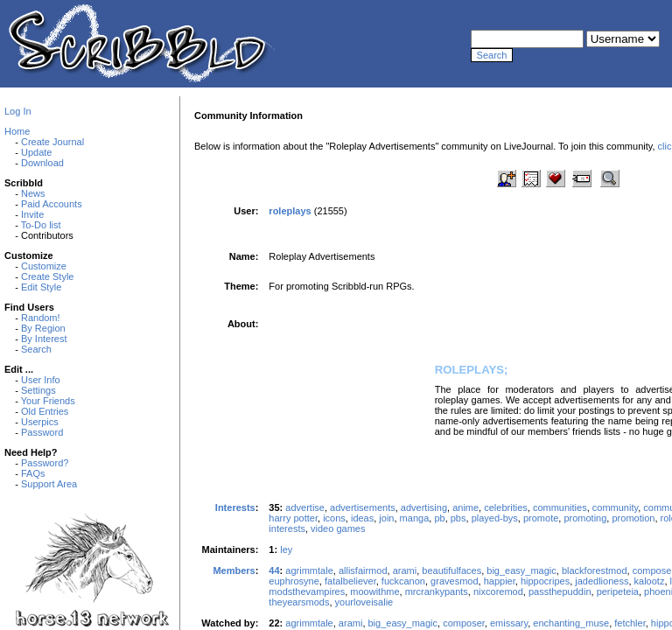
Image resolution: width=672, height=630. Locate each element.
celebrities (506, 507)
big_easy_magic (521, 570)
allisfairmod (363, 570)
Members (234, 570)
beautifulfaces (451, 570)
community (615, 507)
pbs (458, 518)
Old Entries (45, 411)
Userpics (40, 422)
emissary (509, 623)
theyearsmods (299, 602)
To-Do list (41, 225)
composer (464, 623)
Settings (38, 390)
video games (338, 528)
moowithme (374, 591)
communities (560, 507)
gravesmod (454, 581)
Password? (45, 463)
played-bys (495, 518)
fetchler (630, 623)
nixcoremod (498, 591)
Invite (32, 214)
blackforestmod (595, 570)
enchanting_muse (571, 623)
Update (36, 152)
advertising (424, 507)
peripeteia (618, 591)
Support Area (49, 484)
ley (286, 549)
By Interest (44, 339)
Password (42, 432)
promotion (633, 518)
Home (17, 131)
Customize (44, 266)
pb (439, 518)
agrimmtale (309, 570)
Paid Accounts (52, 204)
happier (500, 581)
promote (541, 518)
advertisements (363, 507)
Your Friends (48, 401)
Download (42, 163)
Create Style (48, 276)
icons (334, 518)
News (33, 193)
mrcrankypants (437, 591)
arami (405, 570)
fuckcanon (403, 581)
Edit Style (41, 287)
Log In (18, 111)
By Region (43, 328)
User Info (41, 380)
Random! (41, 318)
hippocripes (545, 581)
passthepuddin (560, 591)
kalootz (650, 581)
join (386, 518)
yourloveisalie (364, 602)
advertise (305, 507)
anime (465, 507)
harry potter (293, 518)
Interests (235, 507)
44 (274, 570)
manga (415, 518)
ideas (362, 518)
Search (36, 349)
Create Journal (52, 142)
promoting (585, 518)
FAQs (33, 473)
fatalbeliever (350, 581)
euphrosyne (294, 581)
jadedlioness (602, 581)
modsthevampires (307, 591)
